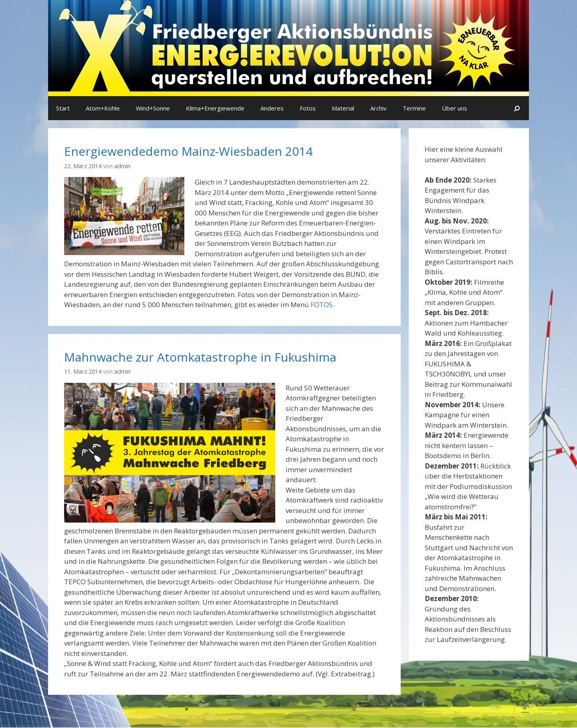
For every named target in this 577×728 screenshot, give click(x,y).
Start (63, 108)
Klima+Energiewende (215, 108)
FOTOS (322, 305)
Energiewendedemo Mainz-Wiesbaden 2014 (188, 151)
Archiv (378, 108)
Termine (414, 108)
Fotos (308, 108)
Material (343, 108)
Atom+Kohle (103, 108)
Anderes (272, 108)
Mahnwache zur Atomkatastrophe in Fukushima (200, 357)
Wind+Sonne (153, 108)
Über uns (455, 108)
